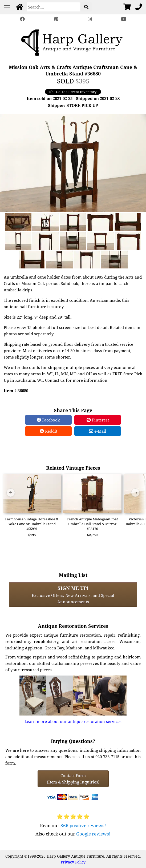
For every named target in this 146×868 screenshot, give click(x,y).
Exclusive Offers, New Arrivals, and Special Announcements (73, 594)
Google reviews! (93, 834)
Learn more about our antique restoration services (73, 721)
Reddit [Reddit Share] (48, 431)
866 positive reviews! (83, 825)
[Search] (53, 7)
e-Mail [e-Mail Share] (98, 431)
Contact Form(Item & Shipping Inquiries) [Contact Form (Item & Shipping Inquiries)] (73, 779)
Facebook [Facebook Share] (48, 420)
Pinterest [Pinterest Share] (98, 420)
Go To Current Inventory (73, 92)
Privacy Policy (73, 862)
